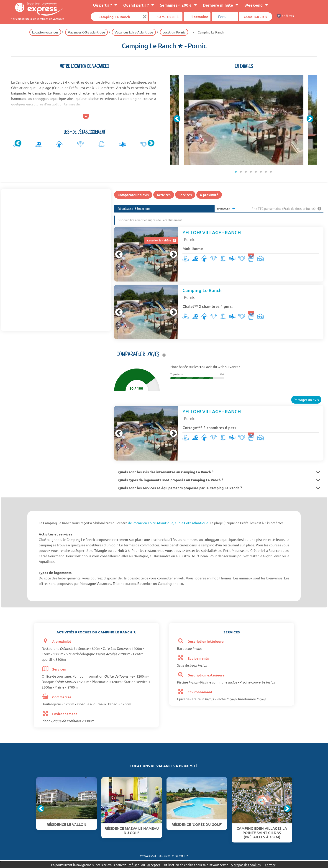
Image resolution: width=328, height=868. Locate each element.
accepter (154, 865)
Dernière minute (218, 5)
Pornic (190, 239)
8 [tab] (271, 172)
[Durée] (197, 17)
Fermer (270, 865)
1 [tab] (236, 172)
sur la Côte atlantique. (192, 523)
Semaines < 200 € (176, 5)
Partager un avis (306, 400)
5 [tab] (256, 172)
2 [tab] (241, 172)
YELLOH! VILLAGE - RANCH (212, 232)
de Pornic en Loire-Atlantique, (151, 523)
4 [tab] (251, 172)
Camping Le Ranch (202, 290)
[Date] (166, 17)
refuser (134, 865)
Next (151, 143)
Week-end (254, 5)
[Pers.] (225, 17)
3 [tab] (246, 172)
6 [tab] (261, 172)
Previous (18, 143)
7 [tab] (266, 172)
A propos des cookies (246, 865)
